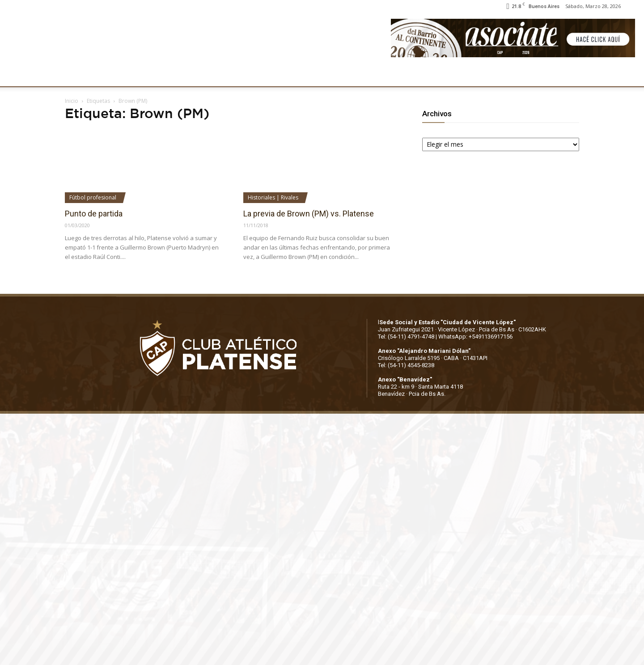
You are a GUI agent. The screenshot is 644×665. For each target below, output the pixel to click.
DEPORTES (234, 75)
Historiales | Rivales (273, 197)
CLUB (83, 75)
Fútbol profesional (93, 197)
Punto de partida (94, 214)
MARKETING (284, 75)
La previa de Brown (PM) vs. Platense (309, 214)
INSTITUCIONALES (134, 75)
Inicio (72, 101)
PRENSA (330, 75)
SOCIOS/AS (375, 75)
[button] (629, 75)
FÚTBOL (191, 75)
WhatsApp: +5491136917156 (475, 337)
